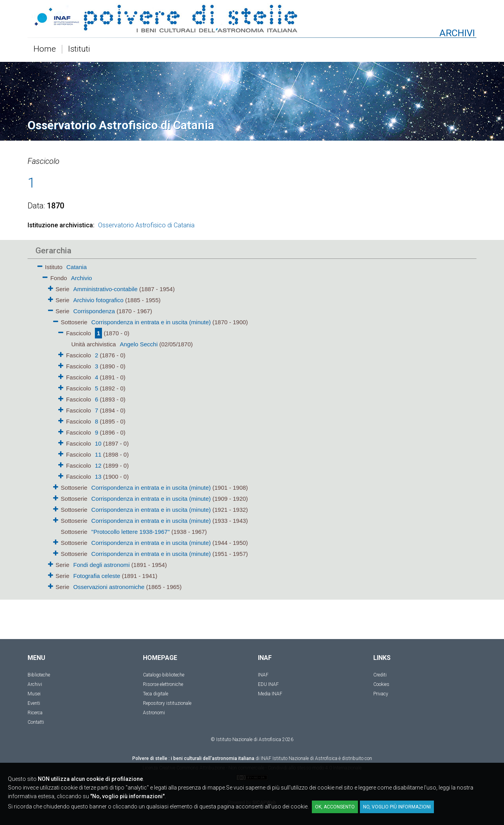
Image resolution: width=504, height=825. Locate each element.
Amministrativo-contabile (105, 289)
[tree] (207, 426)
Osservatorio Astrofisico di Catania (146, 225)
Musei (34, 694)
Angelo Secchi (139, 344)
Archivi (35, 684)
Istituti (79, 49)
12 (98, 465)
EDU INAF (268, 684)
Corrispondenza (94, 311)
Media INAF (270, 694)
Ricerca (35, 713)
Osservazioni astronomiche (109, 587)
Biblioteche (39, 675)
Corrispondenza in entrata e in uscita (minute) (151, 322)
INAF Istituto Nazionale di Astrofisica (299, 758)
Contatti (36, 722)
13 (98, 477)
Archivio (81, 278)
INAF (263, 675)
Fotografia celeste (97, 576)
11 (98, 454)
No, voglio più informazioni (397, 807)
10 (98, 443)
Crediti (380, 675)
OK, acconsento (335, 807)
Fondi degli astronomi (101, 565)
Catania (77, 267)
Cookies (381, 684)
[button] (40, 265)
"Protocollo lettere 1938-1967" (131, 532)
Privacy (381, 694)
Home (45, 49)
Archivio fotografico (98, 300)
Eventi (34, 703)
